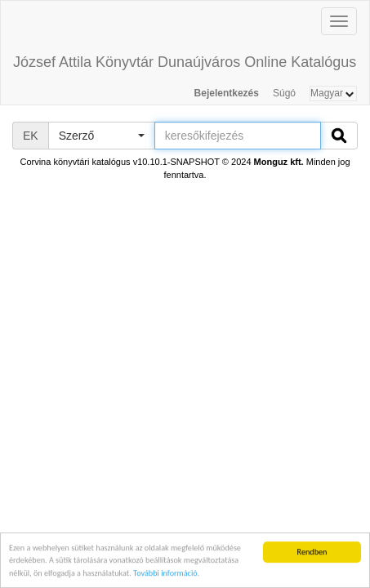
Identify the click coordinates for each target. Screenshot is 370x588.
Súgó (284, 93)
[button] (101, 136)
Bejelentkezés (227, 93)
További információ (165, 574)
